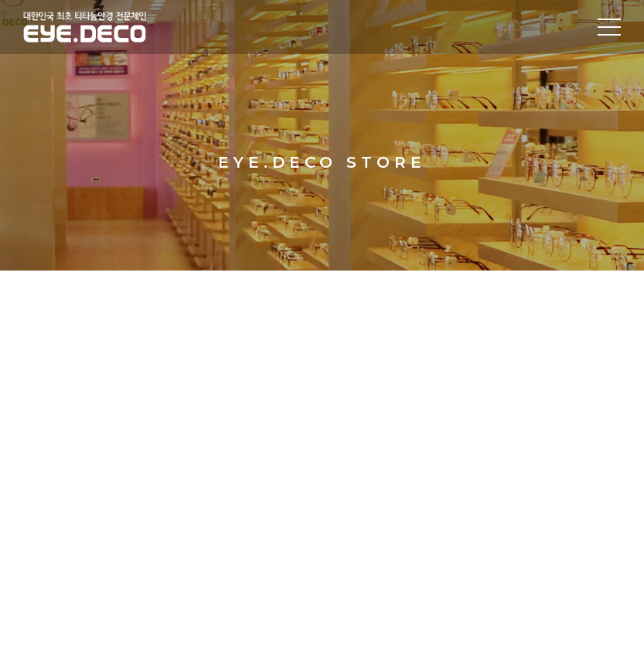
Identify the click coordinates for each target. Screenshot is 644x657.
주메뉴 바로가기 (0, 0)
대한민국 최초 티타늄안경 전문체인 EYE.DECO (107, 27)
